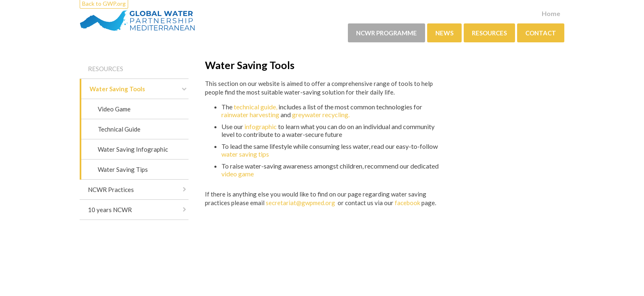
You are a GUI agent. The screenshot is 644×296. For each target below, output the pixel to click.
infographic (261, 126)
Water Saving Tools (117, 89)
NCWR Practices (111, 190)
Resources (489, 33)
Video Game (114, 109)
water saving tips (245, 154)
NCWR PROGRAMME (386, 33)
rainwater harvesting (250, 114)
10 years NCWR (110, 210)
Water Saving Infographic (133, 149)
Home (551, 13)
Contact (541, 33)
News (444, 33)
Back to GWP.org (104, 3)
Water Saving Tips (123, 169)
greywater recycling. (321, 114)
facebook (407, 203)
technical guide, (255, 107)
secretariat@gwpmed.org (301, 203)
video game (238, 174)
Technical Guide (119, 129)
